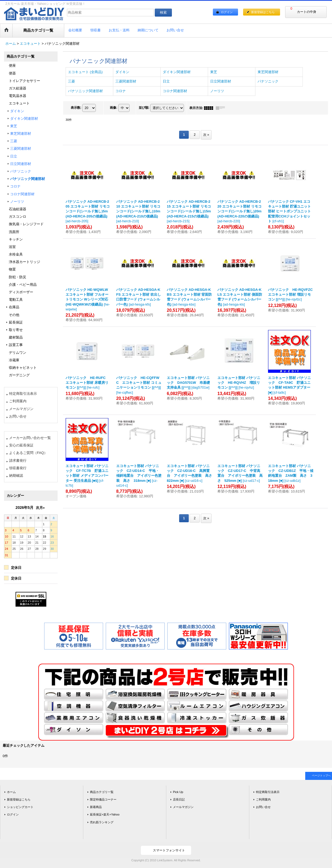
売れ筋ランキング (102, 822)
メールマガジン (21, 409)
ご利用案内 (18, 401)
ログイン (227, 12)
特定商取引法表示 (23, 394)
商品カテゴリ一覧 (102, 792)
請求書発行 (18, 461)
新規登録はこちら (263, 12)
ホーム (11, 792)
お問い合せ (18, 416)
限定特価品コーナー (103, 799)
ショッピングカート (20, 807)
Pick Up (178, 792)
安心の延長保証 (21, 445)
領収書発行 (18, 468)
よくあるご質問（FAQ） (28, 453)
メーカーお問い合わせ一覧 (30, 438)
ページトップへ (321, 775)
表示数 (76, 108)
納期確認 (16, 476)
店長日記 (179, 799)
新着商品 (96, 807)
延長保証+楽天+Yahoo (105, 814)
